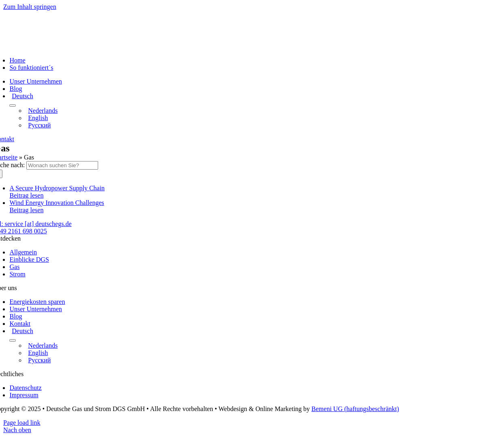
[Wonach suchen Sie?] (62, 165)
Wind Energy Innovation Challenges (57, 203)
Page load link (22, 423)
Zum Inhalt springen (30, 7)
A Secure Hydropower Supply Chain (57, 188)
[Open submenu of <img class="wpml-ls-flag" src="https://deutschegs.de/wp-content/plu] (13, 105)
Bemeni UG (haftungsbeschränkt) (355, 409)
